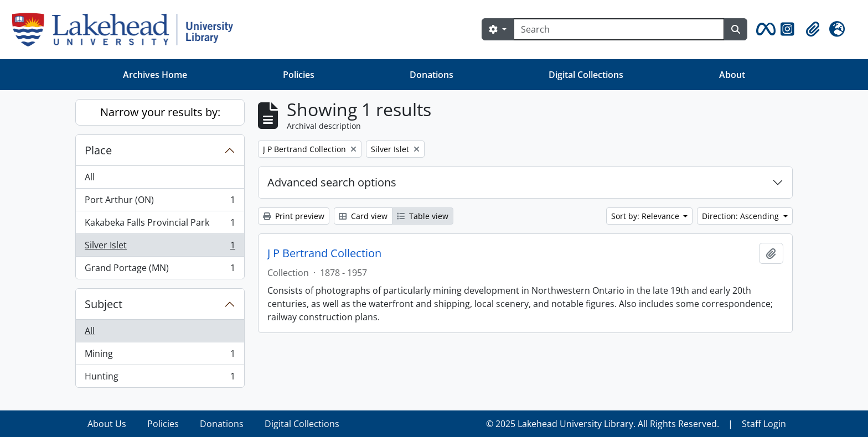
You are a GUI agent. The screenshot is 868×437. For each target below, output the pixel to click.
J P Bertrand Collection (324, 253)
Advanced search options (332, 182)
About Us (107, 424)
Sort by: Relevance (646, 216)
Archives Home (155, 75)
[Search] (619, 29)
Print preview (294, 216)
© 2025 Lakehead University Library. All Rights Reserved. (603, 424)
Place (98, 150)
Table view (423, 216)
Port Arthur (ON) (160, 202)
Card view (363, 216)
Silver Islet (160, 248)
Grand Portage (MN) (160, 270)
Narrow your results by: (160, 112)
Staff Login (764, 424)
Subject (104, 304)
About (732, 75)
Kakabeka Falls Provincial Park (160, 225)
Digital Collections (586, 75)
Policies (299, 75)
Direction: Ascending (742, 216)
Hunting (160, 378)
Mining (160, 356)
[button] (764, 29)
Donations (432, 75)
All (90, 177)
